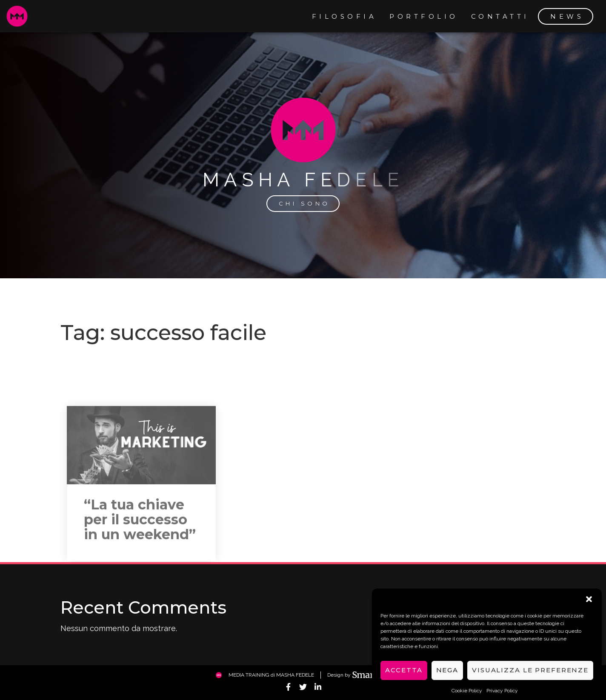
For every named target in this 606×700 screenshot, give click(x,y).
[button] (589, 606)
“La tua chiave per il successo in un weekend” (140, 560)
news (567, 16)
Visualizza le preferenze (530, 677)
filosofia (344, 16)
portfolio (424, 16)
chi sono (304, 203)
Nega (447, 677)
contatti (500, 16)
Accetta (404, 677)
